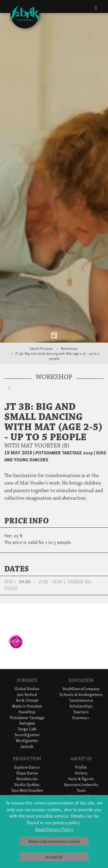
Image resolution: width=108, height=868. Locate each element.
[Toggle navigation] (96, 8)
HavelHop (27, 674)
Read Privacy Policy (54, 829)
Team (81, 753)
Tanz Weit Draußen (27, 753)
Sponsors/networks (81, 747)
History (81, 735)
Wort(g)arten (27, 703)
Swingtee (27, 686)
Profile (81, 730)
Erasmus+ (81, 680)
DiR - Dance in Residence (27, 770)
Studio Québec (27, 747)
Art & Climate (27, 663)
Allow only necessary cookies (54, 841)
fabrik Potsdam (41, 311)
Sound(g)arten (27, 698)
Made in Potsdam (27, 669)
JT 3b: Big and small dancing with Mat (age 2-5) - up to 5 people (57, 319)
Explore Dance (27, 730)
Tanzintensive (81, 663)
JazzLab (27, 709)
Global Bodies (27, 651)
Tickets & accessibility (27, 791)
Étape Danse (27, 735)
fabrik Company (27, 759)
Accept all (54, 857)
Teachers (81, 674)
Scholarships (81, 669)
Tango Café (27, 692)
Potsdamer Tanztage (27, 680)
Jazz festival (27, 657)
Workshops (69, 311)
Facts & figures (81, 741)
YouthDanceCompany (81, 651)
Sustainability (81, 759)
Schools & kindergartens (81, 657)
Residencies (27, 741)
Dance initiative (27, 764)
